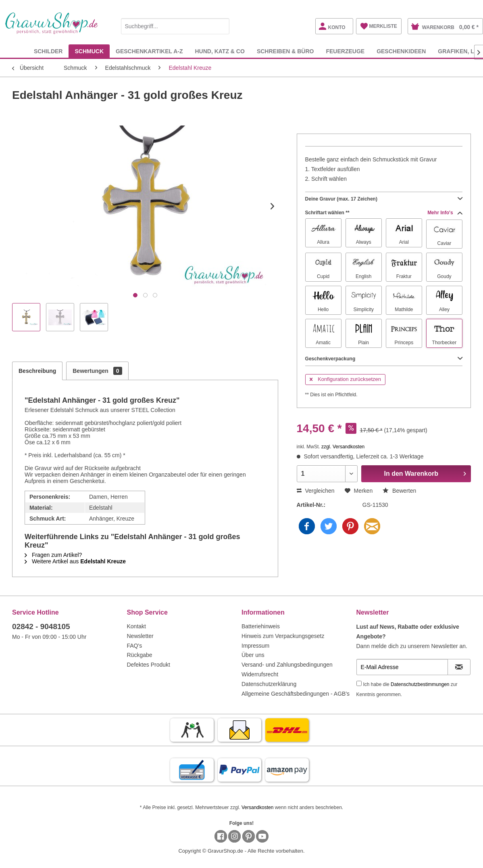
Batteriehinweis (261, 626)
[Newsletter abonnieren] (459, 667)
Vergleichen (316, 491)
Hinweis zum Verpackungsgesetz (283, 636)
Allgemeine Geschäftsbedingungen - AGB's (296, 694)
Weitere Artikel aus (75, 561)
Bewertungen (97, 371)
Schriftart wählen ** (384, 213)
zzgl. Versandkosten (343, 447)
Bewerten (399, 491)
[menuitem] (175, 25)
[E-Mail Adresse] (402, 667)
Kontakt (136, 626)
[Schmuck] (89, 51)
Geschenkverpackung (384, 359)
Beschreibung (37, 371)
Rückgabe (140, 655)
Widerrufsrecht (260, 674)
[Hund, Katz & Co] (220, 51)
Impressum (255, 646)
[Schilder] (48, 51)
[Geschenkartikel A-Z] (149, 51)
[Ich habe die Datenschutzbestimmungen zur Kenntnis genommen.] (359, 683)
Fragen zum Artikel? (53, 555)
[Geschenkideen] (401, 51)
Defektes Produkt (149, 665)
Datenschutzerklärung (269, 684)
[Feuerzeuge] (345, 51)
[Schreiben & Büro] (285, 51)
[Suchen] (221, 26)
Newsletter (140, 636)
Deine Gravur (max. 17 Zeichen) (384, 199)
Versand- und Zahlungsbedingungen (287, 665)
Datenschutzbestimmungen (420, 684)
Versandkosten (257, 807)
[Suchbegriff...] (175, 26)
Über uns (253, 655)
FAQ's (135, 646)
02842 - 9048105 (41, 626)
